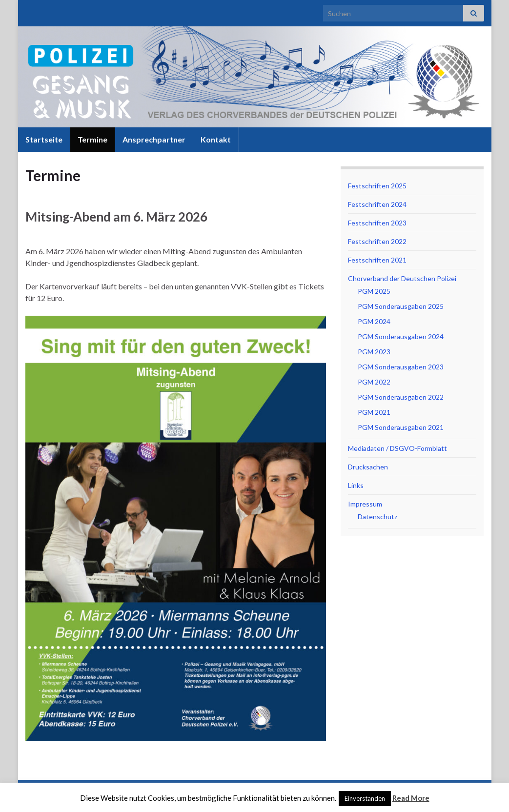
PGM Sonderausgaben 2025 (401, 306)
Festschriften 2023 (377, 223)
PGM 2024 (374, 321)
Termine (92, 139)
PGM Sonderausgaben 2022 (401, 397)
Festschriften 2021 (377, 260)
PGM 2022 (374, 382)
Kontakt (216, 139)
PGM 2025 (374, 291)
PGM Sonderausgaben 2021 (401, 427)
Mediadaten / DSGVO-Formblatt (397, 448)
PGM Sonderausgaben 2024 (401, 336)
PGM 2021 (374, 412)
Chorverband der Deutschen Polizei (402, 278)
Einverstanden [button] (365, 798)
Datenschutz (377, 517)
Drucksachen (368, 467)
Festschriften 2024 (377, 204)
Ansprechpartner (154, 139)
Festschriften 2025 (377, 186)
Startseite (44, 139)
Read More (411, 798)
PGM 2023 (374, 352)
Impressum (365, 504)
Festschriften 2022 (377, 241)
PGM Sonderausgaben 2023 (401, 367)
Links (356, 485)
